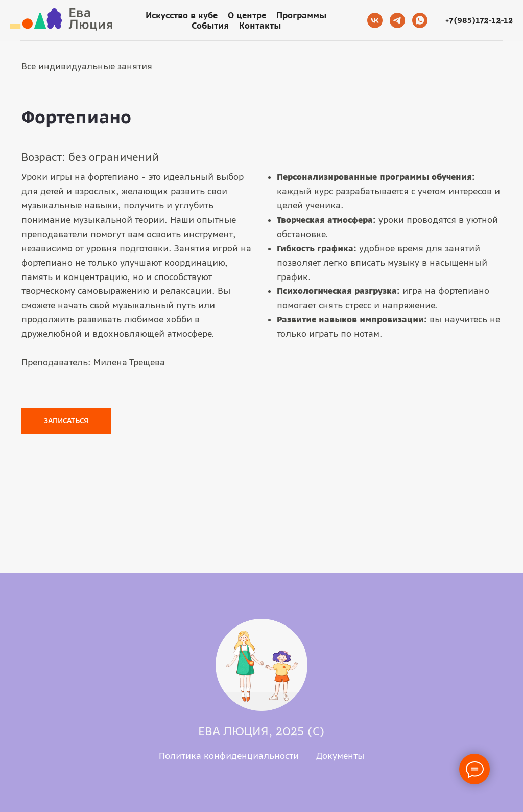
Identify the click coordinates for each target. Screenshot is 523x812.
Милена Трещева (129, 362)
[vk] (375, 20)
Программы (301, 15)
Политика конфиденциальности (229, 756)
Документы (340, 756)
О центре (247, 15)
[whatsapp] (420, 20)
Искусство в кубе (182, 15)
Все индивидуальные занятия (87, 66)
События (210, 26)
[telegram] (397, 20)
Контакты (260, 26)
